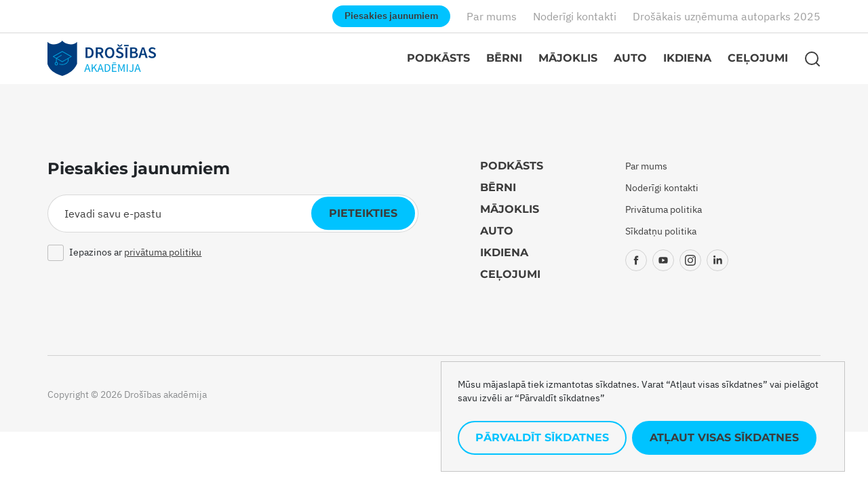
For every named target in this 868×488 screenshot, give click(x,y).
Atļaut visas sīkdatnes (724, 438)
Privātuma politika (664, 209)
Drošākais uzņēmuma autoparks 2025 (727, 16)
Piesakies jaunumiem (391, 16)
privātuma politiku (163, 252)
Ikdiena (687, 58)
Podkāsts (438, 58)
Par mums (492, 16)
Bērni (504, 58)
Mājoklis (568, 58)
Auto (630, 58)
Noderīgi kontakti (575, 16)
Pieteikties (363, 213)
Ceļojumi (758, 58)
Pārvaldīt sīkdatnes (542, 438)
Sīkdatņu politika (661, 231)
